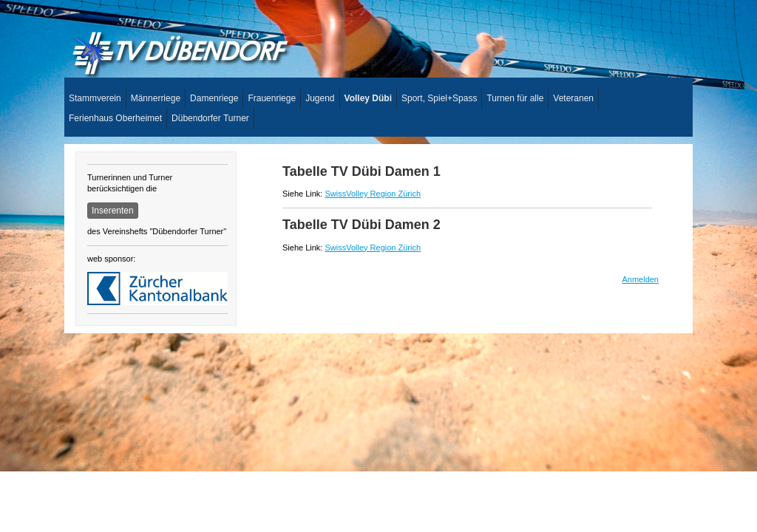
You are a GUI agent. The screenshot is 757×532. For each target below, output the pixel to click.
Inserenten (113, 211)
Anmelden (640, 279)
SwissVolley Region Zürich (373, 194)
